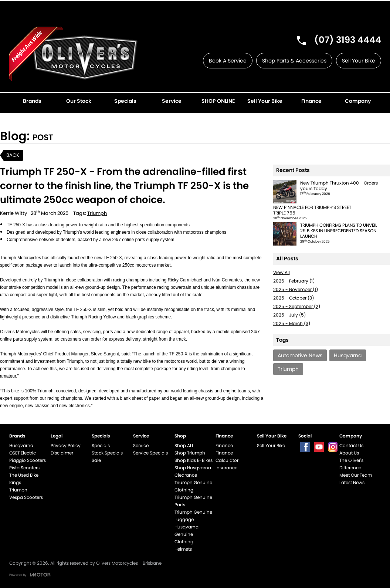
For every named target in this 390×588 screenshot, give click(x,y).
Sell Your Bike (359, 61)
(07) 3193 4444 (348, 40)
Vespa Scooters (26, 497)
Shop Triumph (190, 453)
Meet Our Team (356, 475)
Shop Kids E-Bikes (194, 460)
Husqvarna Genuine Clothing (186, 534)
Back (13, 155)
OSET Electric (23, 453)
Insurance (226, 468)
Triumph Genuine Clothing (193, 486)
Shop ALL (184, 445)
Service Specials (150, 453)
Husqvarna (21, 445)
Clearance (186, 475)
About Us (349, 453)
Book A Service (228, 61)
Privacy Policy (66, 445)
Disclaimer (62, 453)
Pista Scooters (24, 468)
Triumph (97, 213)
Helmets (183, 549)
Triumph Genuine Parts (193, 501)
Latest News (352, 482)
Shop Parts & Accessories (294, 61)
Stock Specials (107, 453)
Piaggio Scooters (28, 460)
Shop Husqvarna (193, 468)
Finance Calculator (227, 457)
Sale (96, 460)
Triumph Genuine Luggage (193, 516)
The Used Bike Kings (24, 479)
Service (141, 445)
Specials (101, 445)
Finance (224, 445)
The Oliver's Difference (351, 464)
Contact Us (351, 445)
